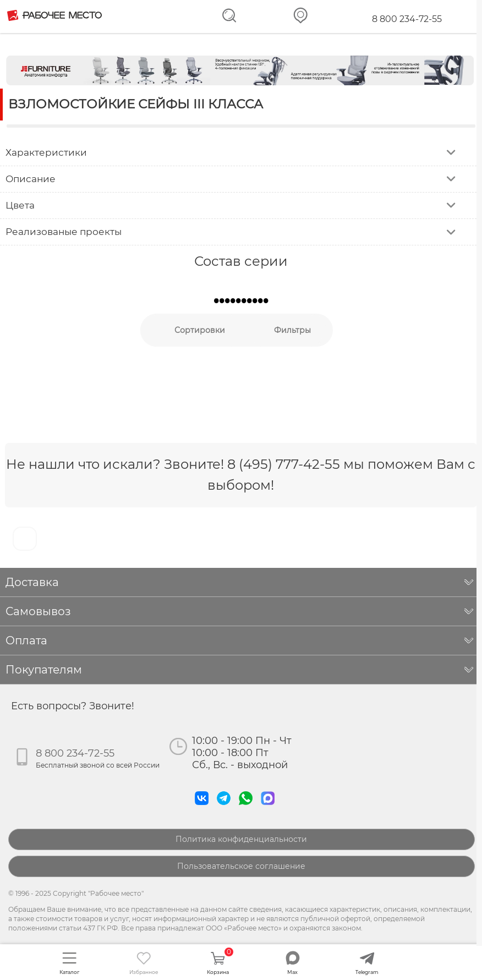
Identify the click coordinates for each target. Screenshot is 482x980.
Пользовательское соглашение (241, 866)
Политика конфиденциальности (241, 839)
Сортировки (200, 330)
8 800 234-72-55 (407, 19)
